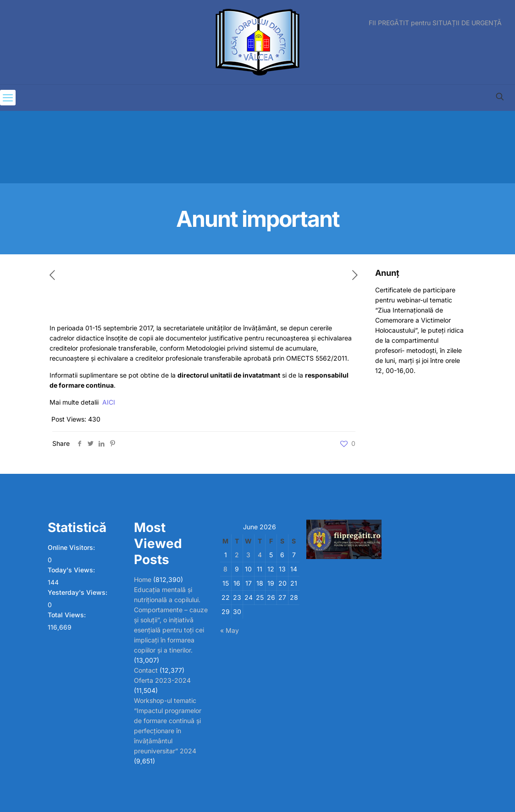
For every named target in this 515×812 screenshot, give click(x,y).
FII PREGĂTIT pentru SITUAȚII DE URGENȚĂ (435, 23)
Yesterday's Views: (78, 592)
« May (230, 630)
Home (143, 579)
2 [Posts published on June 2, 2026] (237, 555)
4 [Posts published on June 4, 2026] (260, 555)
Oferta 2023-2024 (162, 680)
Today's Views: (72, 570)
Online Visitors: (72, 547)
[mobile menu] (8, 98)
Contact (146, 670)
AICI (109, 402)
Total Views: (68, 615)
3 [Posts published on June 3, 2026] (248, 555)
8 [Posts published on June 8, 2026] (225, 569)
